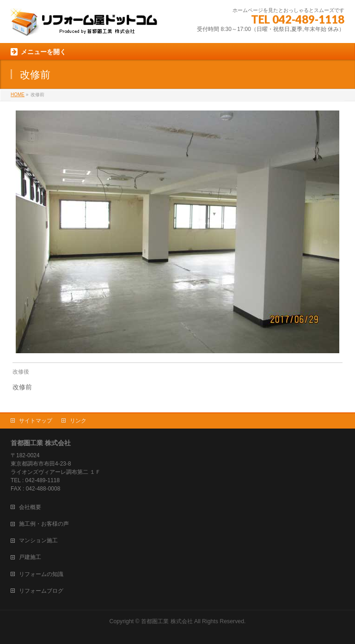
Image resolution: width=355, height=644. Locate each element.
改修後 (21, 372)
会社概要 (30, 507)
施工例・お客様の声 (44, 524)
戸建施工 (30, 557)
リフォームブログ (41, 591)
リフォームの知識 (41, 574)
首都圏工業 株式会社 (167, 621)
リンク (78, 421)
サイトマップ (36, 421)
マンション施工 (38, 540)
